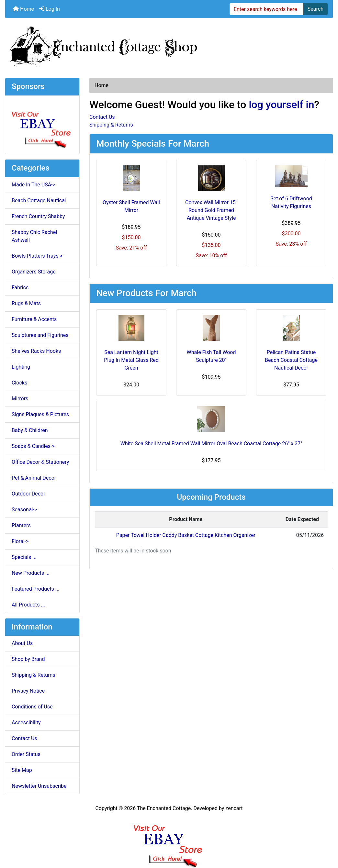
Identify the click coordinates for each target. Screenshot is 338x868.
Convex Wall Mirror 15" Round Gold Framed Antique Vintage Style (211, 210)
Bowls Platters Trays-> (37, 256)
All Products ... (28, 605)
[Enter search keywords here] (267, 9)
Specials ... (24, 557)
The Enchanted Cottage (164, 808)
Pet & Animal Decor (34, 478)
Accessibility (26, 723)
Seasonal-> (24, 510)
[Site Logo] (169, 45)
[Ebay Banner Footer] (169, 840)
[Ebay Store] (42, 124)
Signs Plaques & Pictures (40, 414)
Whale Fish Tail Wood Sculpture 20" (211, 356)
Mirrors (20, 399)
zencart (234, 808)
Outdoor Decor (28, 494)
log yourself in (281, 105)
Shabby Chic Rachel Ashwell (34, 236)
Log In (50, 9)
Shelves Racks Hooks (36, 351)
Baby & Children (30, 430)
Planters (21, 525)
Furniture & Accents (34, 319)
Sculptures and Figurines (40, 335)
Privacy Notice (28, 691)
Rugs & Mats (26, 303)
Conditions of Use (32, 707)
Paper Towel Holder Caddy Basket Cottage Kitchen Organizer (186, 535)
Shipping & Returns (34, 675)
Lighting (21, 367)
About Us (22, 643)
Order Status (26, 754)
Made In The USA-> (34, 185)
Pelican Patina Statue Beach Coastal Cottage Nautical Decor (291, 360)
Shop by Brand (28, 659)
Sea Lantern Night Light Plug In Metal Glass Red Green (131, 360)
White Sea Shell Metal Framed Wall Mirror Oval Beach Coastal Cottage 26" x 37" (211, 444)
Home (23, 9)
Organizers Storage (34, 272)
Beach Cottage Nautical (39, 200)
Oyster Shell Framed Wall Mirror (131, 206)
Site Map (22, 770)
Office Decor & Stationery (40, 462)
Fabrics (20, 288)
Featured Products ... (36, 589)
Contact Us (24, 738)
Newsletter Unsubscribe (39, 786)
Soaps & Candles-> (33, 446)
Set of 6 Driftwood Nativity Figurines (291, 202)
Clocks (19, 383)
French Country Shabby (38, 216)
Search (315, 9)
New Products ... (31, 573)
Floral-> (20, 541)
